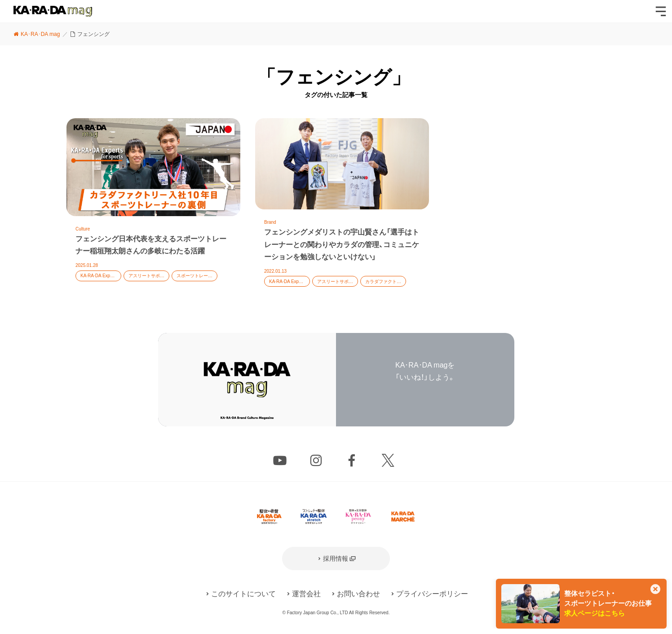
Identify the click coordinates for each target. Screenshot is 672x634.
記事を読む (153, 208)
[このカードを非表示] (655, 590)
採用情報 (336, 559)
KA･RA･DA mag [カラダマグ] (53, 11)
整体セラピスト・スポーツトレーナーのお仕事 (608, 603)
